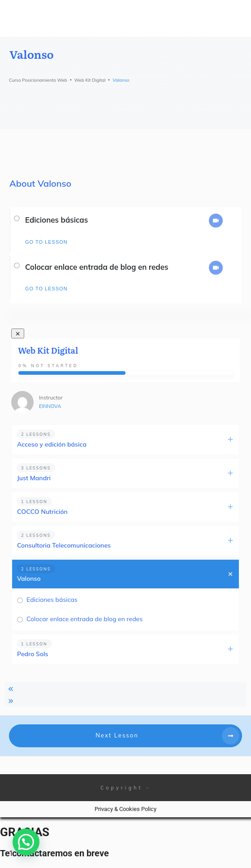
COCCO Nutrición (42, 512)
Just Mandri (34, 478)
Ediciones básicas (56, 220)
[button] (26, 842)
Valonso (29, 579)
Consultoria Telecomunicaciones (64, 545)
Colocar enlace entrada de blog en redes (97, 267)
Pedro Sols (33, 654)
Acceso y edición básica (52, 444)
